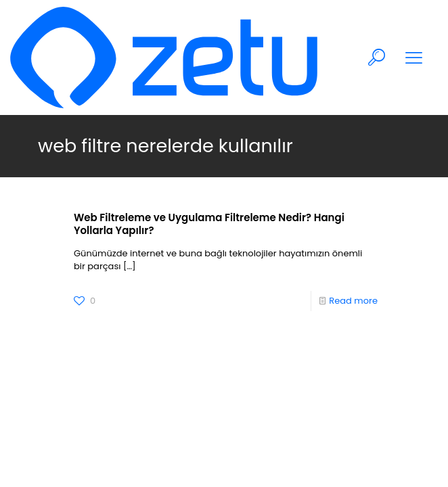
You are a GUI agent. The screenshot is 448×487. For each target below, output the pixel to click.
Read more (353, 301)
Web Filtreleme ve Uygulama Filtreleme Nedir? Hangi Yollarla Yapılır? (209, 224)
